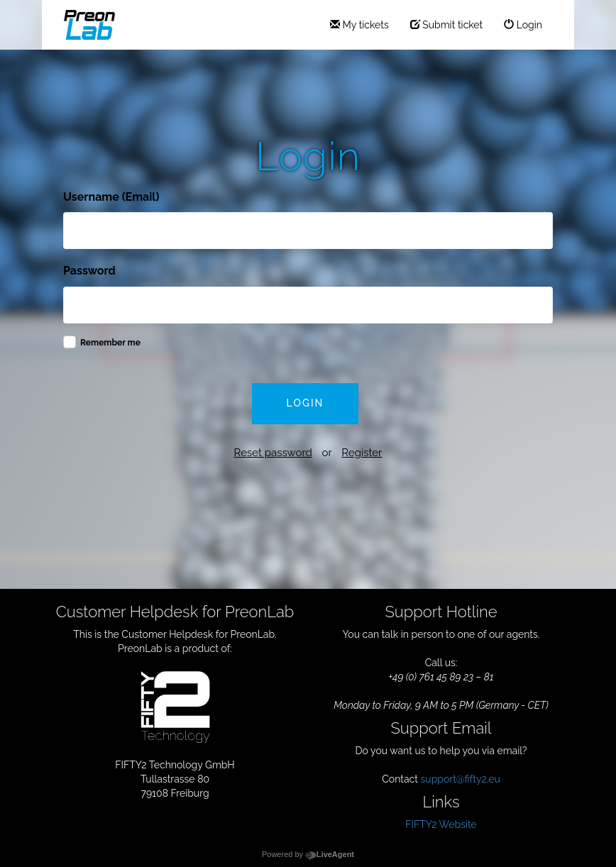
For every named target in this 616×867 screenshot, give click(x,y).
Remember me (110, 343)
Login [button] (306, 403)
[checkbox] (70, 342)
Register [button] (362, 453)
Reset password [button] (273, 453)
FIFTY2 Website (441, 824)
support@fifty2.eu (461, 779)
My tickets (359, 25)
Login (523, 25)
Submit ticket (447, 25)
